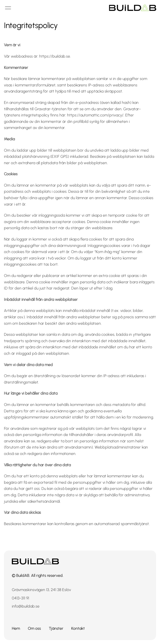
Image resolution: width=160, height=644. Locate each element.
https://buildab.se (55, 56)
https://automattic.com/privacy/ (95, 115)
